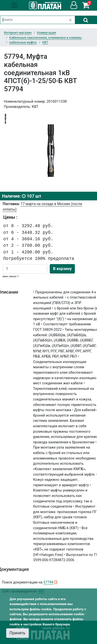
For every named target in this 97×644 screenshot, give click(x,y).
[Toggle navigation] (14, 5)
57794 (48, 582)
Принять (17, 633)
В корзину (62, 269)
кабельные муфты (23, 42)
